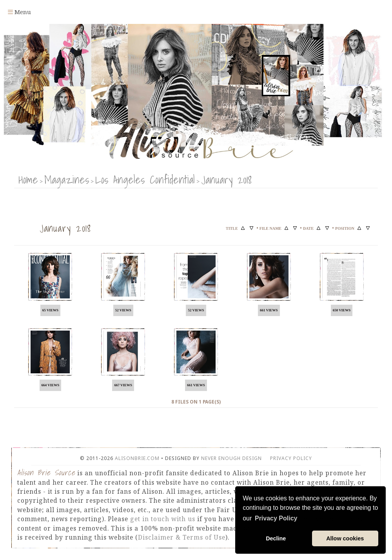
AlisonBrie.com (137, 458)
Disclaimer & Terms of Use (182, 537)
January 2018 (226, 179)
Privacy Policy (291, 458)
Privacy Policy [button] (276, 518)
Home (28, 179)
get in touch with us (163, 519)
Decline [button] (276, 538)
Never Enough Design (231, 458)
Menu (19, 12)
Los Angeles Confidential (145, 179)
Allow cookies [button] (345, 538)
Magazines (67, 179)
